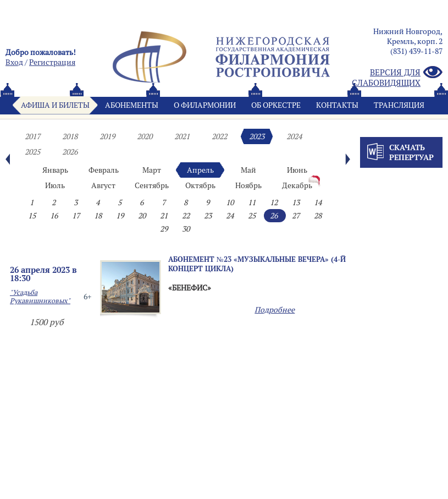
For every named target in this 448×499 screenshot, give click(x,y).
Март (152, 170)
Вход (14, 62)
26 (274, 216)
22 (186, 216)
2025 (32, 152)
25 (252, 216)
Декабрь (297, 185)
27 (296, 216)
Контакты (337, 105)
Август (103, 185)
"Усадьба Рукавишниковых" (40, 297)
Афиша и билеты (55, 105)
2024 (294, 136)
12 (274, 202)
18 (98, 216)
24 (230, 216)
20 (142, 216)
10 (230, 202)
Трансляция (399, 105)
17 (76, 216)
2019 (107, 136)
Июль (55, 185)
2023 (257, 136)
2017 (32, 136)
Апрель (200, 170)
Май (248, 170)
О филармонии (205, 105)
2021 (182, 136)
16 (54, 216)
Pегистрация (52, 62)
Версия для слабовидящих (397, 78)
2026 (70, 152)
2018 (70, 136)
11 (252, 202)
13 (296, 202)
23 (208, 216)
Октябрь (200, 185)
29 (164, 229)
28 (318, 216)
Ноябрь (248, 185)
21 (164, 216)
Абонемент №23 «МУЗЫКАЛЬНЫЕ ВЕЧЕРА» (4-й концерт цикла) (257, 264)
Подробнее (275, 310)
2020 (145, 136)
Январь (55, 170)
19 (120, 216)
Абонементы (132, 105)
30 (186, 229)
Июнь (297, 170)
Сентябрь (152, 185)
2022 (219, 136)
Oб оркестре (276, 105)
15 (32, 216)
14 (318, 202)
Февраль (104, 170)
